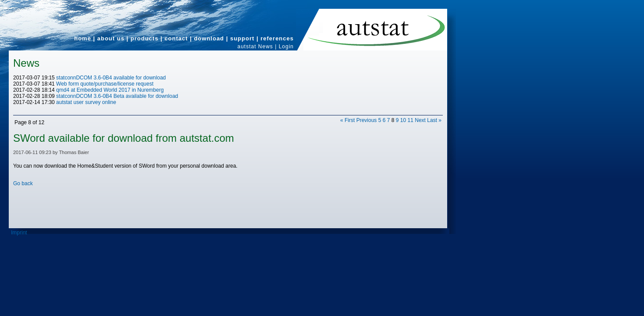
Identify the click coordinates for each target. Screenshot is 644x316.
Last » (434, 120)
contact (176, 38)
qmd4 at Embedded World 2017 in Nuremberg (110, 90)
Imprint (19, 233)
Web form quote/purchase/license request (105, 84)
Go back (23, 183)
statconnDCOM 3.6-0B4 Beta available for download (117, 96)
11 (411, 120)
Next (420, 120)
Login (286, 47)
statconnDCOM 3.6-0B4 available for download (111, 78)
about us (111, 38)
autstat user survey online (86, 102)
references (277, 38)
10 (403, 120)
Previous (367, 120)
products (145, 38)
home (83, 38)
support (242, 38)
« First (347, 120)
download (209, 38)
